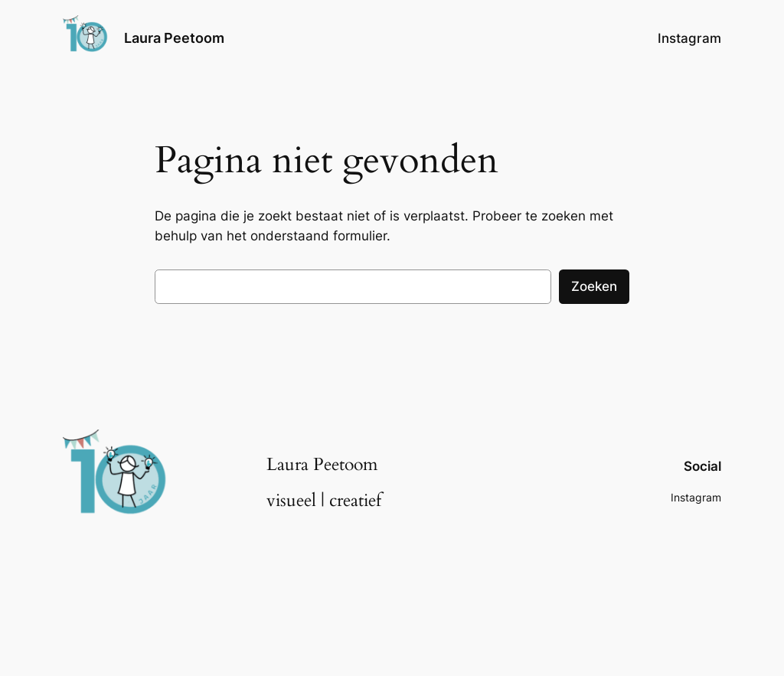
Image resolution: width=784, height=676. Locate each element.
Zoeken (594, 286)
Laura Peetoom (174, 38)
